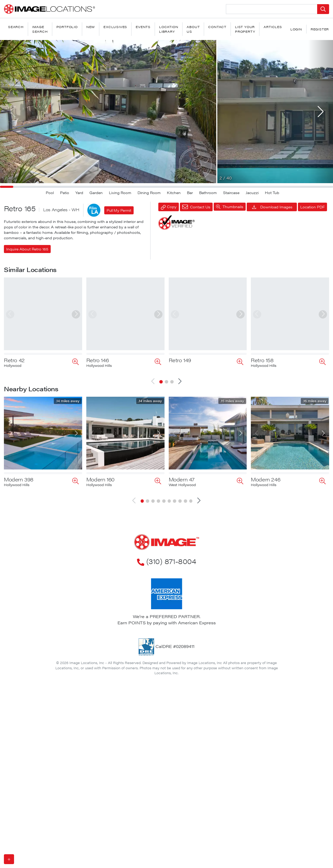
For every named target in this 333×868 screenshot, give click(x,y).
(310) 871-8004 (166, 557)
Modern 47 (182, 475)
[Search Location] (272, 9)
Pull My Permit (119, 210)
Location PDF (312, 207)
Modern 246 (266, 475)
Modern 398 (19, 475)
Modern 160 (100, 475)
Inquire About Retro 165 (27, 249)
